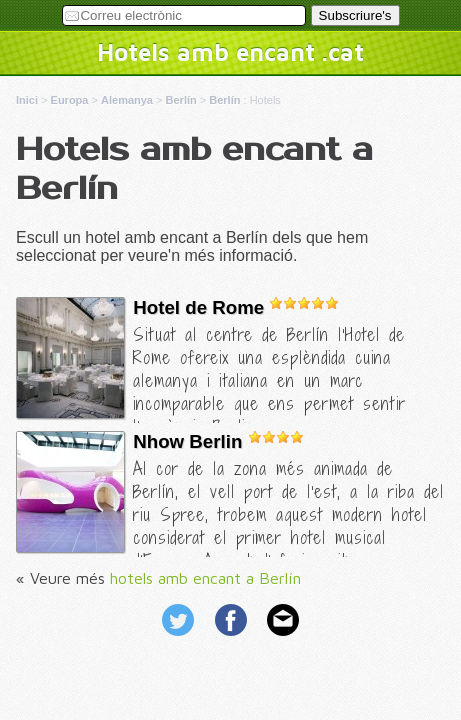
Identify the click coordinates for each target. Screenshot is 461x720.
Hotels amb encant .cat (230, 52)
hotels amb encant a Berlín (205, 578)
